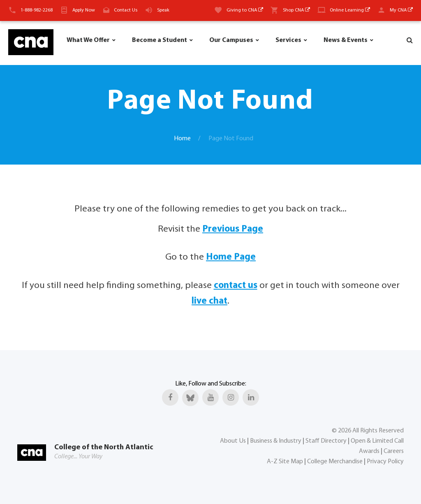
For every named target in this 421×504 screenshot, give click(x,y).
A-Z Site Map (285, 462)
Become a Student (160, 40)
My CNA (401, 10)
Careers (394, 451)
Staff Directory (326, 441)
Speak (163, 10)
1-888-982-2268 (37, 10)
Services (288, 40)
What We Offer (88, 40)
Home (182, 139)
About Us (233, 441)
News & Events (346, 40)
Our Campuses (231, 40)
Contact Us (126, 10)
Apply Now (84, 10)
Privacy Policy (385, 462)
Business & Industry (276, 441)
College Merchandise (335, 462)
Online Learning (350, 10)
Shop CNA (296, 10)
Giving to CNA (245, 10)
